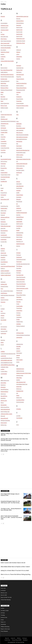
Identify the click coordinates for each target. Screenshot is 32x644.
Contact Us (13, 638)
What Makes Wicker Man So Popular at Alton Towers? (15, 567)
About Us (7, 638)
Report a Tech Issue (5, 629)
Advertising (3, 624)
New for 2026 (4, 595)
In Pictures (3, 590)
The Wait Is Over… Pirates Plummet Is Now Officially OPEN (11, 509)
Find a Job (3, 588)
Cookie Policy (7, 640)
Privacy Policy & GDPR (17, 640)
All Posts (3, 613)
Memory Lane (4, 593)
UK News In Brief (5, 611)
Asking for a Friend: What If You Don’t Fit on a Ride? (15, 570)
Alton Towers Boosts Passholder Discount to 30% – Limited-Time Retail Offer (11, 517)
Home (2, 2)
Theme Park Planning (6, 600)
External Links (4, 617)
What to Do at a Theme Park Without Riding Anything (16, 574)
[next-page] (3, 454)
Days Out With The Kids (6, 597)
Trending (3, 615)
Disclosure (25, 638)
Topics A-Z (3, 622)
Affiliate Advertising (5, 627)
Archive (2, 608)
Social (2, 620)
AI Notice (19, 638)
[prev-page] (2, 454)
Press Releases (4, 631)
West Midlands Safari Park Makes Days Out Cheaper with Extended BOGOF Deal (15, 445)
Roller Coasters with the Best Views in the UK (13, 563)
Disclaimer (25, 640)
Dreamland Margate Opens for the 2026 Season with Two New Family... (11, 502)
